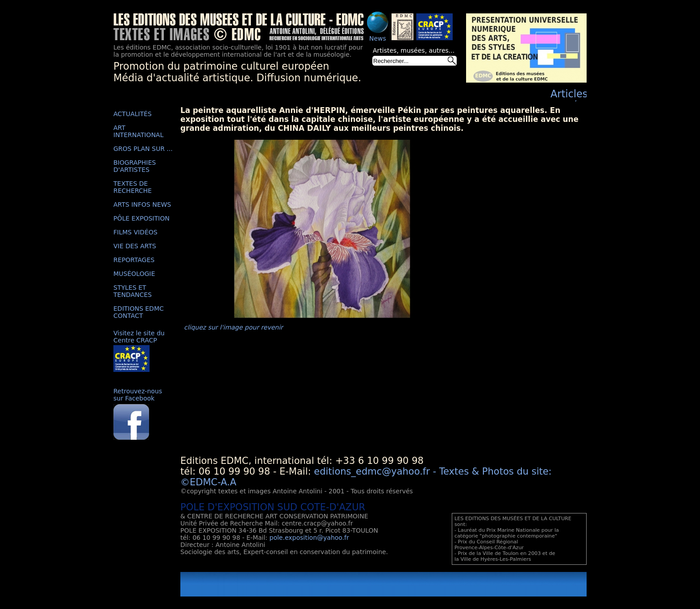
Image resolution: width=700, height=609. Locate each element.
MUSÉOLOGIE (134, 274)
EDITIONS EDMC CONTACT (139, 312)
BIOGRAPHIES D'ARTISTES (135, 166)
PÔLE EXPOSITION (142, 218)
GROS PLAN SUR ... (143, 149)
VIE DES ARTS (135, 246)
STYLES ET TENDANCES (133, 291)
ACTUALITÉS (133, 114)
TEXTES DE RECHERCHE (133, 187)
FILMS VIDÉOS (135, 232)
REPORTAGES (134, 260)
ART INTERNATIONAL (138, 131)
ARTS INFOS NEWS (142, 204)
